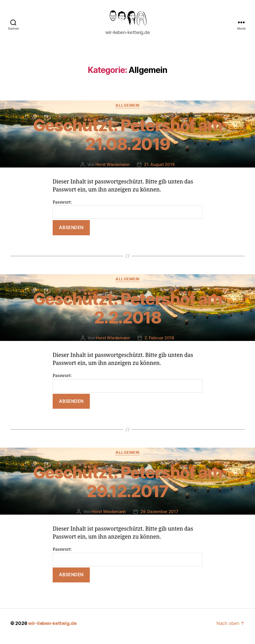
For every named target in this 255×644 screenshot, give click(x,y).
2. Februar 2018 (159, 344)
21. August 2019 (159, 170)
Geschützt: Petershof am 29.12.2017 (128, 488)
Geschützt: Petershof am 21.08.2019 (128, 140)
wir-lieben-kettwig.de (52, 629)
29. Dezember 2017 (159, 517)
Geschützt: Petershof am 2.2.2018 (128, 314)
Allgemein (128, 111)
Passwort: (128, 215)
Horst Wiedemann (113, 170)
